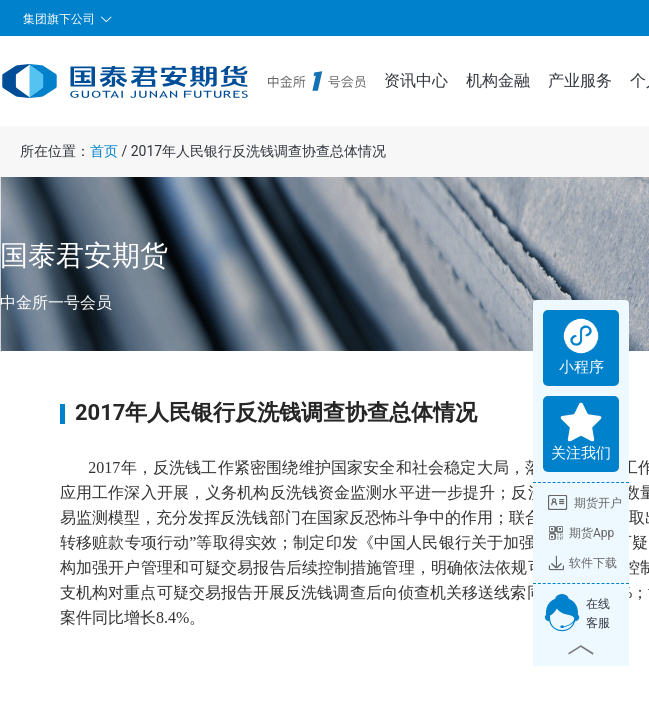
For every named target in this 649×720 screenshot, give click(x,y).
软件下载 (582, 563)
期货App (581, 533)
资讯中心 (416, 80)
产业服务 (580, 80)
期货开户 (585, 503)
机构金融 (498, 80)
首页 (104, 151)
